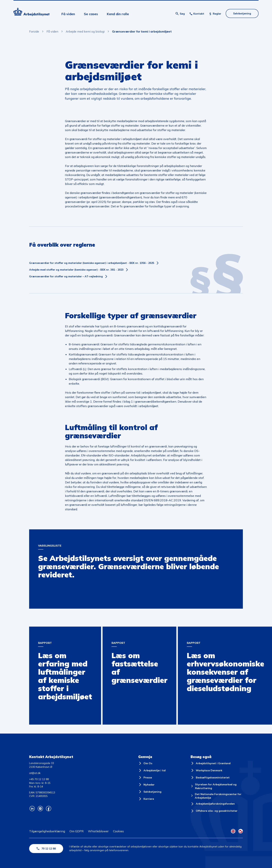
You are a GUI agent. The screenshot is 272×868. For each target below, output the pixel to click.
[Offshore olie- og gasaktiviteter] (214, 811)
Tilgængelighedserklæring (47, 831)
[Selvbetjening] (150, 792)
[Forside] (31, 12)
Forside (34, 31)
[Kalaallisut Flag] (241, 831)
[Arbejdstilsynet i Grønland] (211, 763)
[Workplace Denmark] (206, 770)
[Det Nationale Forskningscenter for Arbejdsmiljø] (217, 796)
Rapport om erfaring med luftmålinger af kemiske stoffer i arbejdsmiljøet (63, 631)
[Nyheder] (146, 785)
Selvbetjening (242, 13)
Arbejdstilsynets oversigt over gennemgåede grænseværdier (71, 533)
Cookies (118, 831)
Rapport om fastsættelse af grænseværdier (132, 630)
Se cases (91, 14)
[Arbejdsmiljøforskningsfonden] (213, 804)
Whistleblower (98, 831)
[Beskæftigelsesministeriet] (210, 777)
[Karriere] (146, 799)
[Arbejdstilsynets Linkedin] (32, 809)
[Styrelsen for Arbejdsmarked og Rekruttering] (217, 786)
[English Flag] (233, 831)
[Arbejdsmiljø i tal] (152, 770)
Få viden (68, 14)
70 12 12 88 (46, 849)
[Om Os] (145, 763)
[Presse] (145, 777)
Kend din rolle (118, 14)
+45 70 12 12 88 (39, 779)
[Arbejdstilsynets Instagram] (40, 809)
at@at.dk (35, 773)
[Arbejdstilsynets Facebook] (49, 809)
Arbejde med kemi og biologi (85, 31)
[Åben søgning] (180, 14)
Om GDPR (76, 831)
